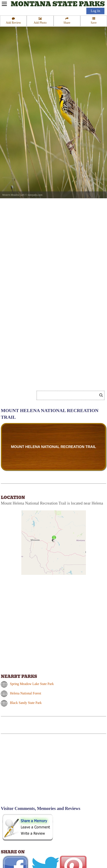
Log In (95, 11)
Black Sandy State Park (26, 703)
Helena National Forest (26, 693)
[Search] (69, 395)
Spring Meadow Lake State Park (32, 684)
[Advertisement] (37, 773)
